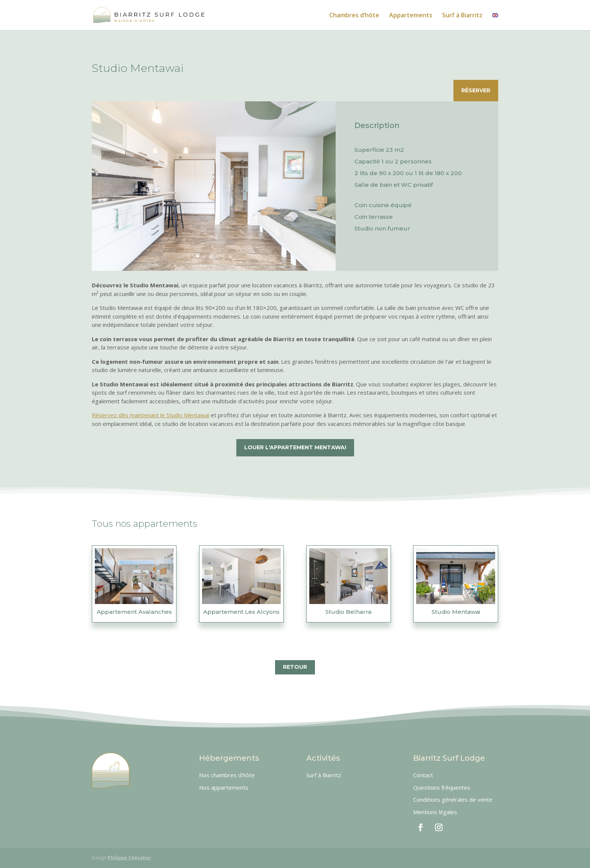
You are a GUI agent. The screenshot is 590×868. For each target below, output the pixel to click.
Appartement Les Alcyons (241, 612)
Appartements (411, 16)
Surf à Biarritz (462, 16)
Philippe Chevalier (129, 858)
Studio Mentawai (456, 612)
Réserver (476, 90)
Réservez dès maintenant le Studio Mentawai (151, 415)
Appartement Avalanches (134, 612)
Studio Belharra (348, 612)
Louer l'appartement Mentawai (295, 447)
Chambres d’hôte (354, 16)
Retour (295, 667)
